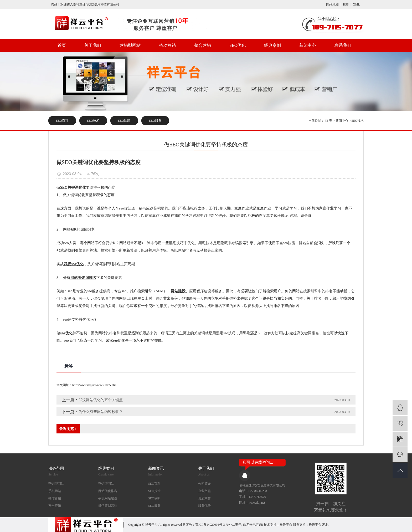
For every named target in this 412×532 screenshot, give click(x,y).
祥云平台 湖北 (319, 525)
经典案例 (272, 45)
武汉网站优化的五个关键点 (101, 400)
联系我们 (343, 45)
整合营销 (203, 45)
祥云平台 (286, 525)
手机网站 (55, 491)
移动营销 (167, 45)
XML (356, 4)
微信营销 (55, 498)
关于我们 (93, 45)
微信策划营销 (108, 506)
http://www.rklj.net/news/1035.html (95, 385)
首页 (62, 45)
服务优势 (204, 506)
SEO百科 (62, 121)
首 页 (329, 121)
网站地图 (332, 4)
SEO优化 (238, 45)
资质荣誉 (204, 498)
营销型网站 (130, 45)
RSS (346, 4)
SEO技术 (93, 121)
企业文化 (204, 491)
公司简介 (204, 484)
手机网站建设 (108, 498)
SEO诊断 (124, 121)
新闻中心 (308, 45)
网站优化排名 (108, 491)
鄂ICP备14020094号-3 (210, 525)
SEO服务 (155, 121)
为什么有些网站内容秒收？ (101, 412)
